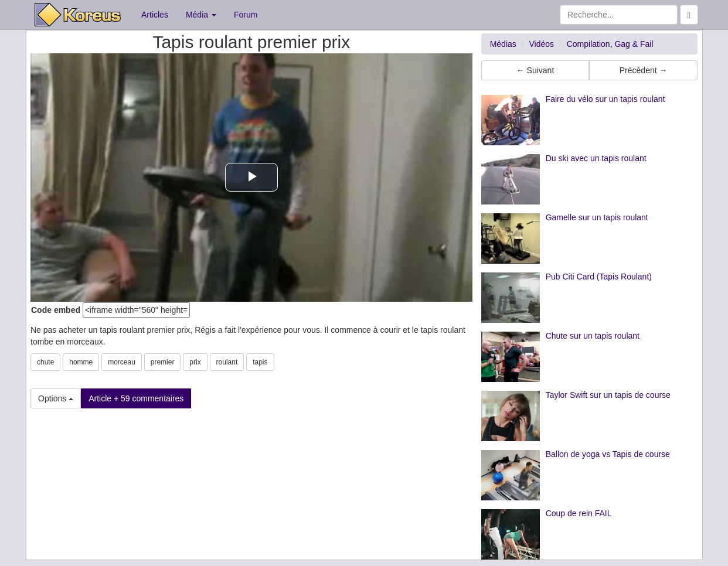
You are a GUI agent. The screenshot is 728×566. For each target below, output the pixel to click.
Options (56, 398)
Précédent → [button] (644, 70)
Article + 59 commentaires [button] (136, 398)
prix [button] (195, 362)
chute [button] (45, 362)
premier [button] (163, 362)
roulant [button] (227, 362)
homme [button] (81, 362)
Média (201, 15)
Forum (246, 15)
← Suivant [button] (535, 70)
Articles (155, 15)
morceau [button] (122, 362)
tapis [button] (260, 362)
